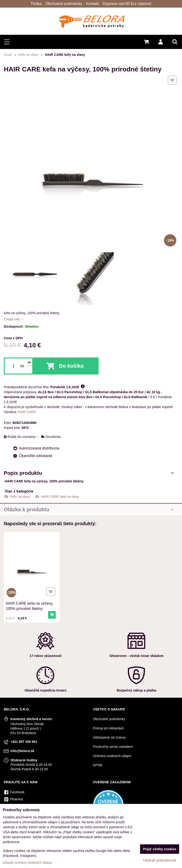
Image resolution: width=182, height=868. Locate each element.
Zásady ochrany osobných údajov (28, 863)
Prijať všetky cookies (160, 849)
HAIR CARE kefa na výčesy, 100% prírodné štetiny (30, 599)
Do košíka (71, 366)
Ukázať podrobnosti (160, 860)
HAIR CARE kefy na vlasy (60, 497)
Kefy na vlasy (20, 497)
